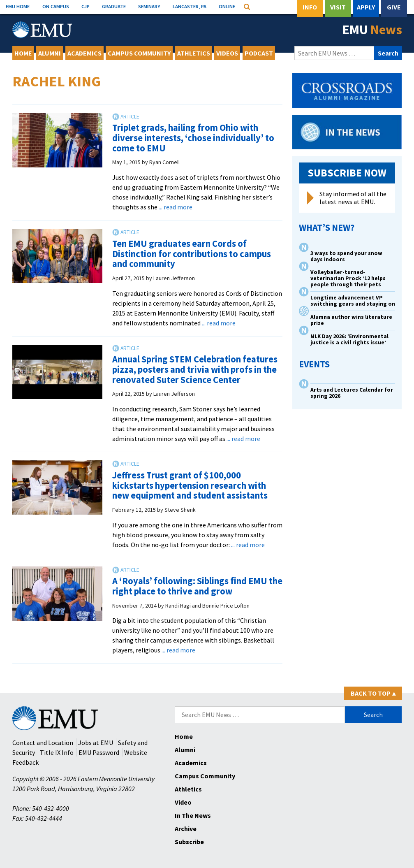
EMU (372, 30)
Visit (338, 7)
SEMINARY (149, 6)
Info (310, 7)
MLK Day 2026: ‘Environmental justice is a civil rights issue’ (349, 339)
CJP (86, 6)
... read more (176, 207)
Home (23, 53)
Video (183, 802)
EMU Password (99, 752)
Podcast (259, 53)
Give (394, 7)
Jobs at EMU (96, 743)
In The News (193, 815)
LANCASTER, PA (190, 6)
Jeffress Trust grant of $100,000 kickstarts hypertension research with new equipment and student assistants (190, 485)
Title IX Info (57, 752)
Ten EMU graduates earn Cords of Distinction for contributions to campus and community (192, 254)
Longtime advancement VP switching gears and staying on (353, 301)
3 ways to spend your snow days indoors (346, 256)
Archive (186, 829)
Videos (227, 53)
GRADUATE (114, 6)
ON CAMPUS (56, 6)
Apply (366, 7)
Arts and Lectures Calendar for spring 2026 (352, 393)
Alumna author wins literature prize (351, 320)
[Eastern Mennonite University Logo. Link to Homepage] (42, 30)
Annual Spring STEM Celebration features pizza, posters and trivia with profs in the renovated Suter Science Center (195, 369)
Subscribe (189, 842)
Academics (84, 53)
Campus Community (139, 53)
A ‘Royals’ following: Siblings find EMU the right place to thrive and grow (197, 586)
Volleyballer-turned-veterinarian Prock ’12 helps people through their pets (348, 278)
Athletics (194, 53)
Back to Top (373, 693)
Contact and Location (43, 743)
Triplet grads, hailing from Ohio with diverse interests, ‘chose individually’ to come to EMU (193, 138)
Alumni (50, 53)
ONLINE (227, 6)
